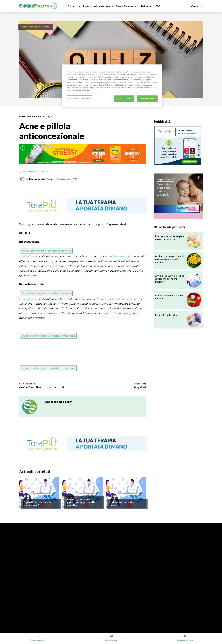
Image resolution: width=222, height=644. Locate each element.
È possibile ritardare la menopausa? (37, 504)
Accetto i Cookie (147, 99)
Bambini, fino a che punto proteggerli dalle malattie (81, 502)
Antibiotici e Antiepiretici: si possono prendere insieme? (170, 279)
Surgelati (140, 387)
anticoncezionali (119, 256)
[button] (197, 6)
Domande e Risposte (39, 27)
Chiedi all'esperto (33, 496)
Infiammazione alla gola (122, 504)
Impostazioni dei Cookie (79, 99)
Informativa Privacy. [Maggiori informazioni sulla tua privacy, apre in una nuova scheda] (82, 90)
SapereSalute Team (41, 179)
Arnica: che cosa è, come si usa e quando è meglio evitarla (169, 259)
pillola (27, 256)
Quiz (51, 117)
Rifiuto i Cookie (124, 99)
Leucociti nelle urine (166, 315)
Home (24, 27)
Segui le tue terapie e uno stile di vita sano (46, 251)
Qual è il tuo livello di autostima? (42, 387)
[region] (112, 86)
